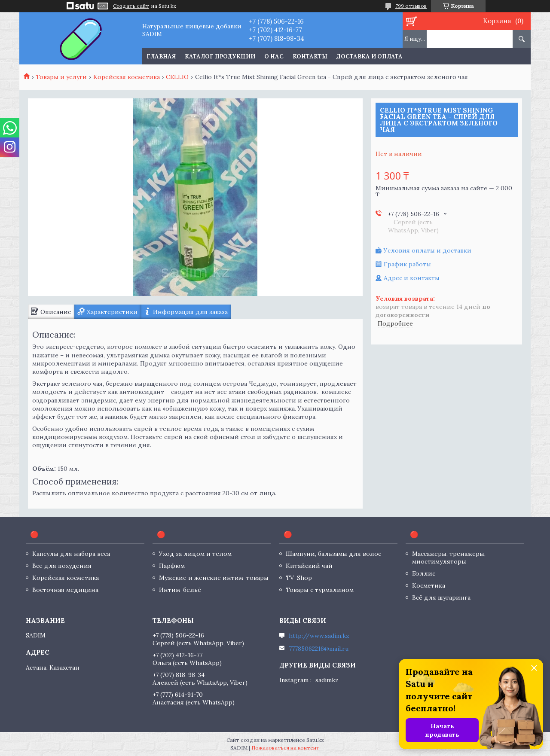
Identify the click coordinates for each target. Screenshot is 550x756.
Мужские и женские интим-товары (214, 578)
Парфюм (172, 566)
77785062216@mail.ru (319, 649)
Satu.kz (315, 740)
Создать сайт (131, 6)
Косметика (429, 585)
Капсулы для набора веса (71, 554)
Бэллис (424, 573)
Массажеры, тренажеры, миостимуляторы (449, 558)
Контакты (310, 56)
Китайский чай (309, 566)
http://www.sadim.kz (319, 636)
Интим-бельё (180, 590)
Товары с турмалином (320, 590)
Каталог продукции (220, 56)
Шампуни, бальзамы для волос (333, 554)
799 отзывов (411, 6)
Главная (161, 56)
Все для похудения (62, 566)
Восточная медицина (65, 590)
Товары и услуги (61, 77)
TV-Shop (299, 578)
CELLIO (177, 77)
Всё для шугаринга (441, 597)
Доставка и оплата (370, 56)
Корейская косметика (127, 77)
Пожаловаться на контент (286, 748)
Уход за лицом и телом (195, 554)
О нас (274, 56)
